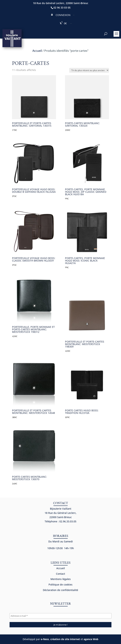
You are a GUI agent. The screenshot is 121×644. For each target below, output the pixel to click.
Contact (60, 574)
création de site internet (65, 639)
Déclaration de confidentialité (60, 590)
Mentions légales (61, 579)
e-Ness (45, 639)
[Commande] (89, 70)
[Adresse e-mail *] (60, 616)
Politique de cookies (60, 585)
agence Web (91, 639)
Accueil (37, 51)
